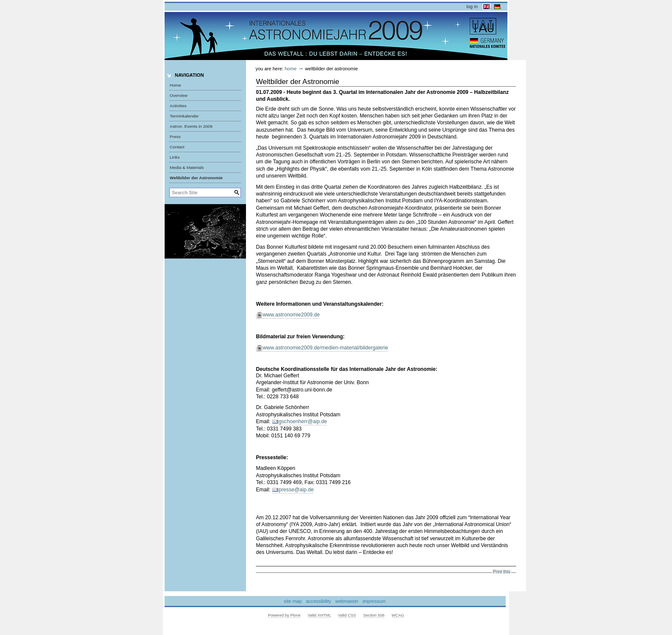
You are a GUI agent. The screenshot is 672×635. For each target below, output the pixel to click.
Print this (501, 572)
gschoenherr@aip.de (303, 421)
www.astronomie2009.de (291, 315)
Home (175, 85)
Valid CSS (347, 615)
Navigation (189, 75)
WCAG (398, 615)
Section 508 (374, 615)
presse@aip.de (296, 490)
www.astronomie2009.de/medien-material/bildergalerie (325, 348)
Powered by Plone (284, 615)
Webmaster (347, 601)
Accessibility (319, 601)
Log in (472, 6)
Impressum (374, 601)
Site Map (293, 601)
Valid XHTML (319, 615)
